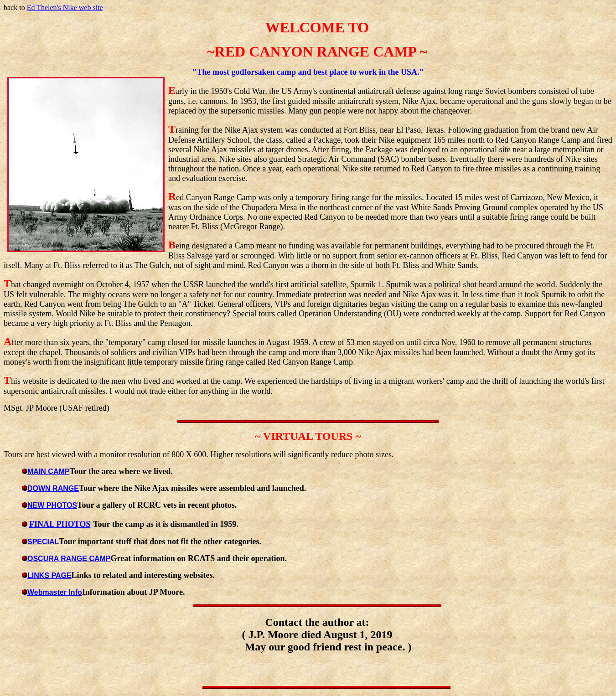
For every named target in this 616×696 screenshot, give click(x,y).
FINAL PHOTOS (60, 524)
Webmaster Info (55, 592)
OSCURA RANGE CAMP (69, 559)
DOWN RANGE (53, 488)
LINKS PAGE (49, 575)
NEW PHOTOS (52, 505)
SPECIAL (43, 542)
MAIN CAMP (48, 472)
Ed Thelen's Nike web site (65, 8)
